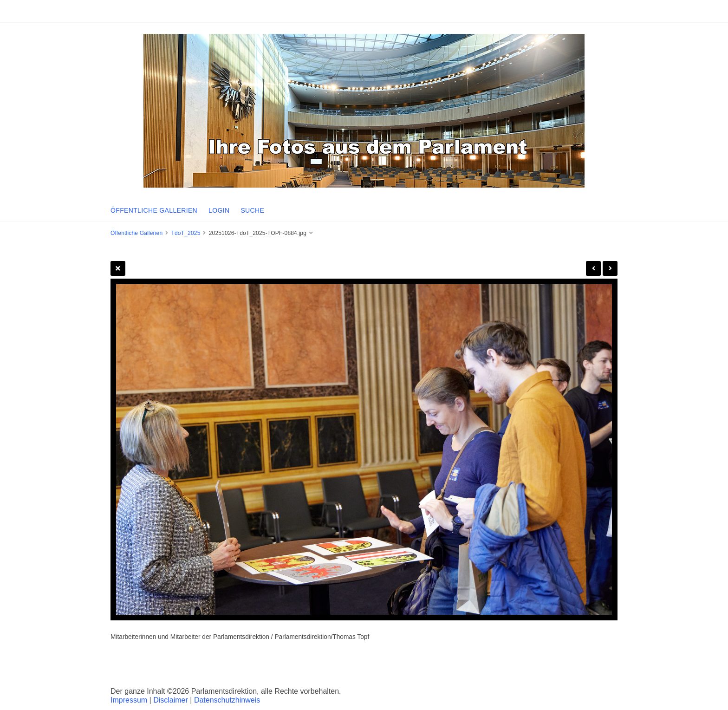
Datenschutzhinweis (227, 700)
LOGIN (219, 210)
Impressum (129, 700)
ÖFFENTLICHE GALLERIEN (154, 210)
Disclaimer (171, 700)
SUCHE (252, 210)
